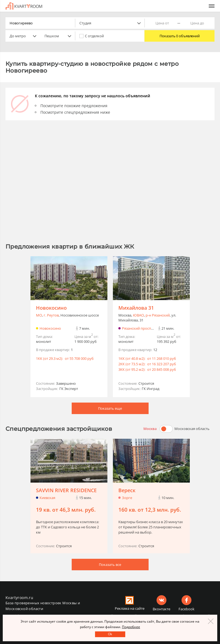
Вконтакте (161, 609)
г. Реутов (51, 315)
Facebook (186, 609)
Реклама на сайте (130, 608)
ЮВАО (138, 315)
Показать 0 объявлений (180, 36)
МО (39, 315)
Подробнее (131, 627)
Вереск (127, 490)
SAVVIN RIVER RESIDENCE (66, 490)
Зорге (127, 498)
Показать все (110, 565)
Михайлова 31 (136, 308)
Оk (110, 634)
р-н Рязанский (158, 315)
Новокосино (51, 308)
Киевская (47, 498)
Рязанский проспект (139, 328)
